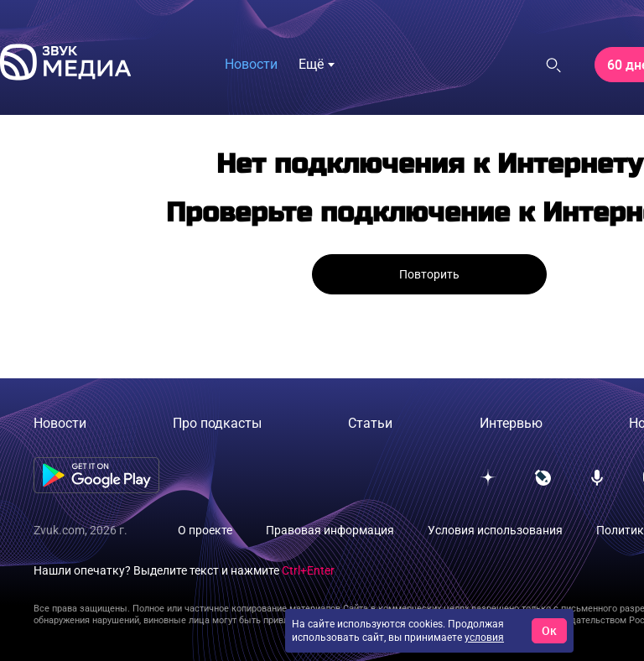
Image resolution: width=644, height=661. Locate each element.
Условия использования (495, 530)
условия (484, 638)
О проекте (205, 530)
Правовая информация (330, 530)
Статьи (370, 423)
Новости (251, 64)
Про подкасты (217, 423)
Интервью (511, 423)
